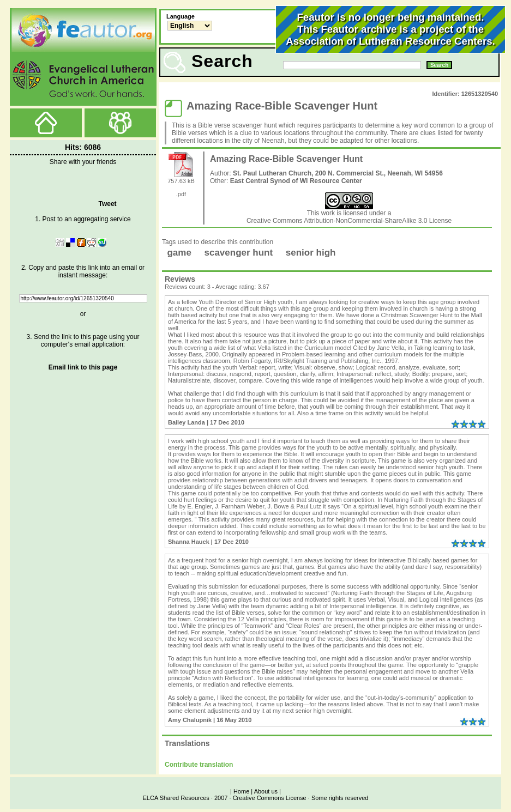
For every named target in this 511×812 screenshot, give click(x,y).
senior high (311, 253)
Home (241, 791)
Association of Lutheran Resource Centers (389, 41)
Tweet (107, 204)
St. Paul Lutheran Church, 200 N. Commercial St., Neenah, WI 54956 (338, 173)
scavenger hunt (239, 253)
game (179, 253)
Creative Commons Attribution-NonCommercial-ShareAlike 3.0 (338, 221)
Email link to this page (83, 367)
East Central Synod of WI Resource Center (296, 181)
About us (266, 791)
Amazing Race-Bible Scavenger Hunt (286, 159)
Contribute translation (199, 765)
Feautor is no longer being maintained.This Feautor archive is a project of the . (390, 29)
